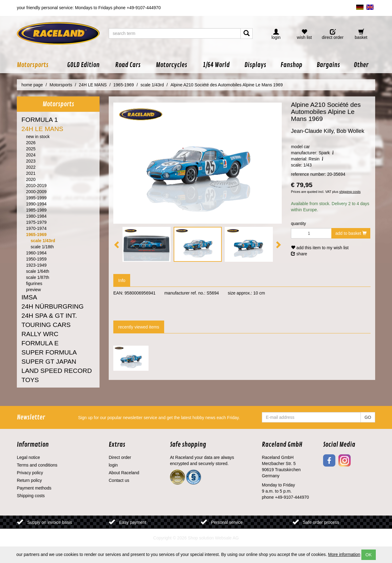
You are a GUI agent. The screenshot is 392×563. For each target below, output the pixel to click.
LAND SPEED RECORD (57, 371)
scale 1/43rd (43, 241)
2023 (31, 161)
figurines (34, 283)
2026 (31, 143)
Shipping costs (31, 496)
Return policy (29, 480)
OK (368, 555)
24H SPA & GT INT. (49, 315)
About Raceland (124, 473)
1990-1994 (36, 204)
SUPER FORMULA (49, 352)
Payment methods (34, 488)
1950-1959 (36, 259)
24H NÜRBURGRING (53, 306)
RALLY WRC (40, 334)
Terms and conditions (37, 465)
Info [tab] (122, 280)
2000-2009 (36, 192)
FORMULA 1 (40, 120)
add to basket (351, 233)
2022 (31, 167)
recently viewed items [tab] (139, 327)
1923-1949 (36, 265)
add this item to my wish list (320, 248)
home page (32, 85)
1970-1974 (36, 228)
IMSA (29, 297)
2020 (31, 179)
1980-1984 (36, 216)
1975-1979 (36, 222)
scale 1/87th (38, 277)
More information (344, 554)
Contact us (119, 480)
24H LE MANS (42, 129)
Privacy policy (30, 473)
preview (33, 290)
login (113, 465)
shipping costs (350, 192)
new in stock (38, 137)
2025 (31, 149)
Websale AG (227, 538)
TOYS (30, 380)
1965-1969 (36, 235)
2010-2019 (36, 186)
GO (368, 417)
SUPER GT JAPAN (49, 361)
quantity (298, 223)
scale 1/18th (42, 247)
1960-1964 (36, 253)
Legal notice (28, 457)
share (299, 254)
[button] (38, 65)
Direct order (120, 457)
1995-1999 (36, 198)
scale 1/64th (38, 271)
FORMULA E (40, 343)
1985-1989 (36, 210)
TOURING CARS (46, 325)
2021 (31, 173)
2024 (31, 155)
